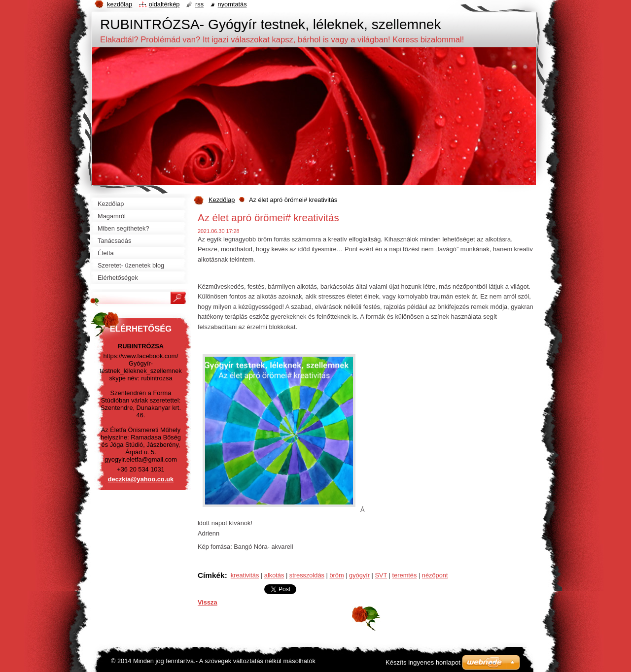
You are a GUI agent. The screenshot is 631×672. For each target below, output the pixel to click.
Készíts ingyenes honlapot (423, 662)
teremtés (405, 575)
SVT (381, 575)
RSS (199, 4)
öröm (336, 575)
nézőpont (435, 575)
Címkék (211, 575)
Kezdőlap (222, 200)
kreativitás (245, 575)
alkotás (274, 575)
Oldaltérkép (164, 4)
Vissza (208, 602)
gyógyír (359, 575)
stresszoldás (307, 575)
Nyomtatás (232, 4)
